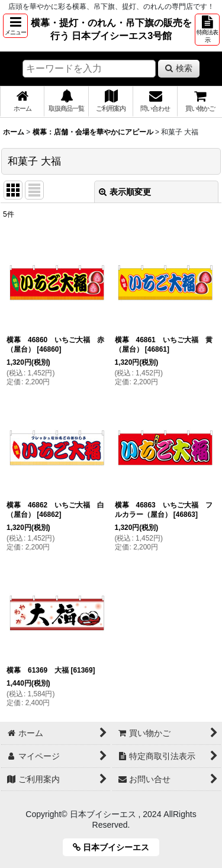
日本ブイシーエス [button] (115, 847)
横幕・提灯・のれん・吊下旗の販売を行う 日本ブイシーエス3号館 (111, 29)
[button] (15, 26)
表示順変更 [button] (125, 192)
